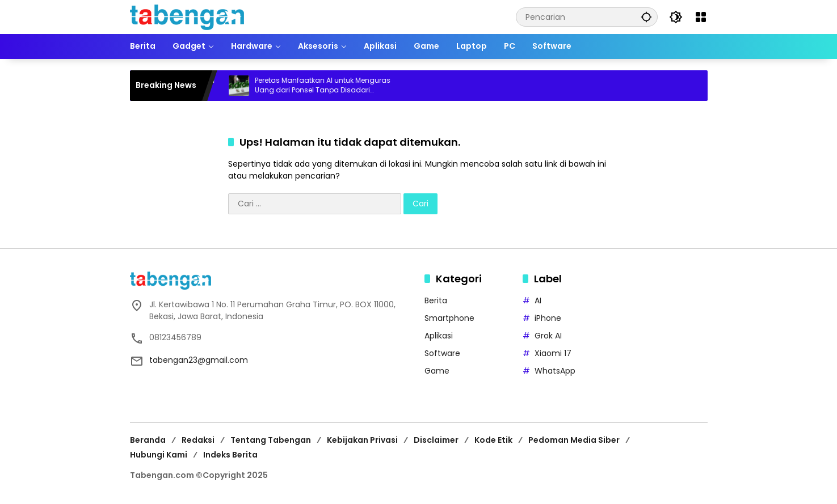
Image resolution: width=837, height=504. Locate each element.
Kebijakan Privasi (362, 440)
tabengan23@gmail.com (199, 360)
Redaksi (198, 440)
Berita (436, 300)
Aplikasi (439, 336)
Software (442, 353)
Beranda (148, 440)
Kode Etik (493, 440)
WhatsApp (555, 371)
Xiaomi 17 (553, 353)
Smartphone (449, 318)
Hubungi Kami (159, 455)
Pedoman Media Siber (574, 440)
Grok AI (548, 336)
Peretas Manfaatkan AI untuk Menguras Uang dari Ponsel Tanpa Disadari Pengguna (329, 86)
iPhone (548, 318)
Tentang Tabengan (271, 440)
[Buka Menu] (701, 17)
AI (538, 300)
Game (437, 371)
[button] (646, 17)
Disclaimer (436, 440)
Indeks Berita (230, 455)
